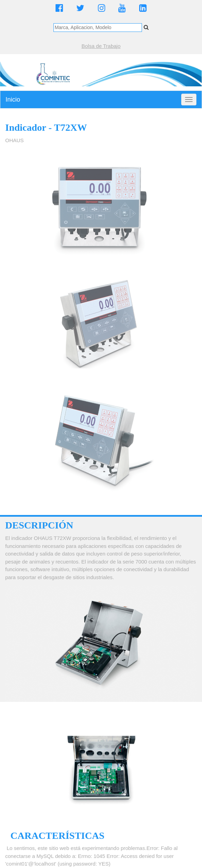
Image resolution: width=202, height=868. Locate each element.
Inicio (13, 100)
